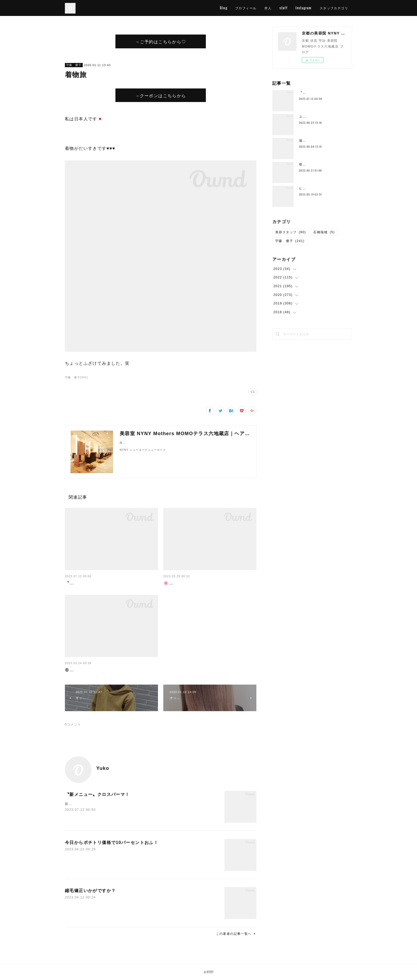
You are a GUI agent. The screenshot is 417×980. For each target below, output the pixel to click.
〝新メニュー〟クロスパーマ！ (97, 583)
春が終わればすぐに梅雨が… (95, 670)
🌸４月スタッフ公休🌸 (187, 583)
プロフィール (246, 8)
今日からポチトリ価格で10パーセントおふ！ (112, 843)
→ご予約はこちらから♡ (160, 41)
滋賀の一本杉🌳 (312, 141)
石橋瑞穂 (324, 232)
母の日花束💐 (310, 164)
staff (283, 8)
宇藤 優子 (74, 65)
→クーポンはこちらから (160, 95)
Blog (224, 8)
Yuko (103, 768)
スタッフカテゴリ (334, 8)
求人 (268, 8)
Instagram (304, 8)
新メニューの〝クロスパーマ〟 (90, 804)
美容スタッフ (291, 232)
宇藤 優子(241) (76, 377)
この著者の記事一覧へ (236, 934)
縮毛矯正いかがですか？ (90, 891)
